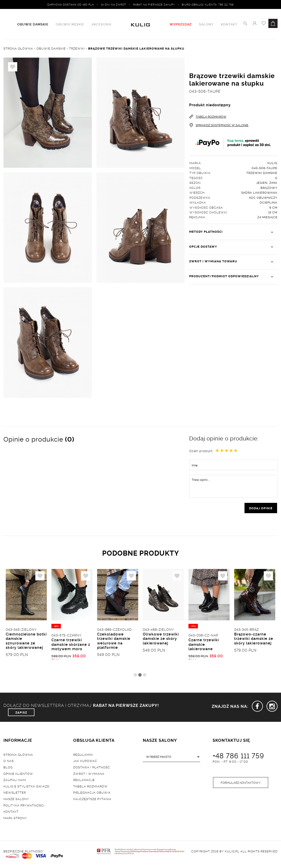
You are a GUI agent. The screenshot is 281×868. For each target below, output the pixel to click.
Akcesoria (101, 24)
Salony (206, 24)
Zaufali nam (15, 781)
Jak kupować (85, 762)
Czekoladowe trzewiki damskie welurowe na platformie (114, 642)
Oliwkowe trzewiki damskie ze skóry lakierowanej (161, 639)
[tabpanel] (26, 621)
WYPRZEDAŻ (181, 24)
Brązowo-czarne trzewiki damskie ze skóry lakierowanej (254, 639)
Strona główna (18, 755)
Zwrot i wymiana (89, 774)
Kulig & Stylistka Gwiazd (26, 787)
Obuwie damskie (33, 24)
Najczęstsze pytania (92, 800)
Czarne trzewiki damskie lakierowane (204, 645)
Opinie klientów (18, 774)
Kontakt (229, 24)
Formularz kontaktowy (241, 784)
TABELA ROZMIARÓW (208, 117)
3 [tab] (145, 676)
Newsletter (15, 793)
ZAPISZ (21, 713)
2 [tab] (140, 676)
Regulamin (83, 755)
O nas (9, 762)
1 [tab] (135, 676)
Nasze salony (16, 800)
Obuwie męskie (70, 24)
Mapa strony (15, 819)
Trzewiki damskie (262, 173)
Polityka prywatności (24, 806)
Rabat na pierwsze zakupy (154, 4)
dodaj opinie (261, 508)
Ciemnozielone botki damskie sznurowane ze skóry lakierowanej (26, 642)
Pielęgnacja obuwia (92, 793)
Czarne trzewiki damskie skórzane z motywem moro (71, 645)
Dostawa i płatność (92, 768)
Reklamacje (84, 781)
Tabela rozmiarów (90, 787)
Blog (8, 768)
